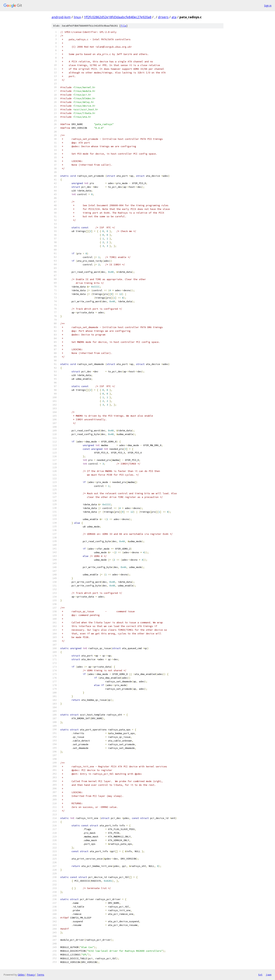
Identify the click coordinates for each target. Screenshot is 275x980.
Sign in (268, 6)
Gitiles (21, 975)
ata (174, 17)
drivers (163, 17)
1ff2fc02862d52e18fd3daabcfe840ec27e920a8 (118, 17)
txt (260, 975)
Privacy (31, 975)
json (269, 975)
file (123, 26)
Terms (41, 975)
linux (77, 17)
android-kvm (61, 17)
